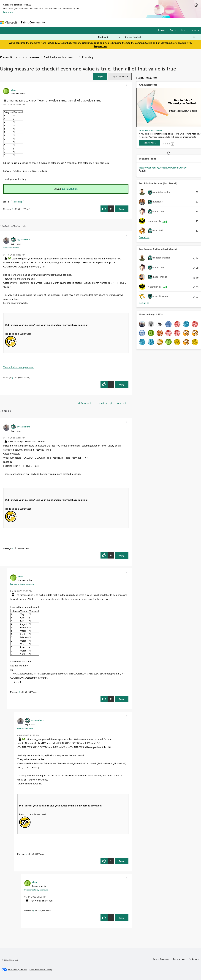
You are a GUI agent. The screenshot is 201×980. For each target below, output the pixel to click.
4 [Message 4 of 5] (13, 377)
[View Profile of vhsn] (13, 90)
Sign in (173, 30)
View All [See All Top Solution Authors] (144, 237)
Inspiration (66, 22)
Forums (52, 22)
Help (183, 30)
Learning (119, 22)
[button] (100, 77)
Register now (100, 46)
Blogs (107, 22)
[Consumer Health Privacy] (41, 970)
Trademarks (194, 959)
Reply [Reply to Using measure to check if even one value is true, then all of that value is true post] (122, 209)
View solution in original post (18, 367)
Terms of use (179, 959)
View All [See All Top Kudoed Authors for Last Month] (144, 303)
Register (161, 30)
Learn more (9, 12)
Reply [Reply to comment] (122, 384)
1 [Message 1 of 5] (13, 209)
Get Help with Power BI (61, 57)
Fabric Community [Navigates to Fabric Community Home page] (33, 22)
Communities (93, 22)
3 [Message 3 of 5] (20, 692)
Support (132, 22)
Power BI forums (12, 57)
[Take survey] (149, 143)
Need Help (18, 202)
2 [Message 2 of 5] (13, 548)
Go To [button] (194, 30)
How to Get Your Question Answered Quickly (163, 168)
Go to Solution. (70, 189)
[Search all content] (160, 37)
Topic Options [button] (119, 76)
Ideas (79, 22)
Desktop (88, 57)
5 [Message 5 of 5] (34, 911)
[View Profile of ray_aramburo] (23, 239)
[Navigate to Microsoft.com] (8, 22)
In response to (11, 248)
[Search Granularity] (109, 37)
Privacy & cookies (161, 959)
